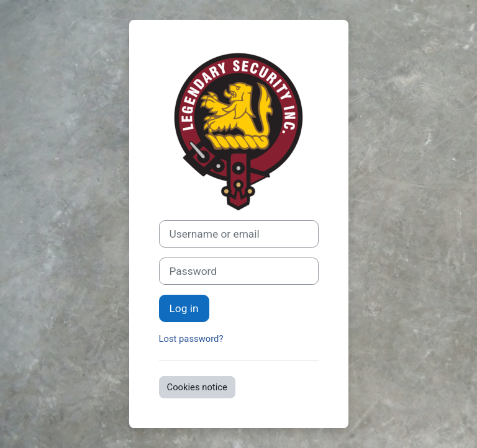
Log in (184, 308)
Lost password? (191, 339)
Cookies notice (197, 387)
